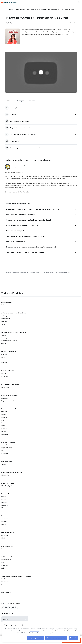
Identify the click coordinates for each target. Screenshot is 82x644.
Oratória (4, 348)
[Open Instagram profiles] (18, 612)
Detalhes (31, 102)
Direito (3, 419)
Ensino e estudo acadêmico (11, 413)
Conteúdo (10, 102)
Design (4, 378)
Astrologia (5, 320)
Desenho (4, 526)
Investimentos (6, 458)
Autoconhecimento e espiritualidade (14, 317)
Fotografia (5, 381)
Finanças (4, 455)
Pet (3, 309)
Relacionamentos (7, 550)
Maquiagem (5, 509)
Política (4, 436)
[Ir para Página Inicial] (10, 2)
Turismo (4, 468)
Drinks (3, 361)
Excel (3, 583)
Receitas (4, 367)
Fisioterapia (5, 570)
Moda (3, 512)
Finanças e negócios (8, 446)
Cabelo (4, 501)
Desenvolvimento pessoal (9, 345)
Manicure (4, 507)
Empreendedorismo (7, 452)
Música (3, 529)
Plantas (4, 542)
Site (3, 589)
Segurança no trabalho (8, 405)
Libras (3, 430)
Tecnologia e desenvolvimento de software (16, 580)
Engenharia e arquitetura (10, 399)
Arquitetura (5, 402)
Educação (4, 422)
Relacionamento (6, 553)
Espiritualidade (6, 323)
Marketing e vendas (8, 487)
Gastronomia (5, 364)
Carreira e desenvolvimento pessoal (14, 336)
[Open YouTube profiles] (14, 612)
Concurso (4, 416)
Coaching (4, 342)
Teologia (4, 328)
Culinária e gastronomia (9, 356)
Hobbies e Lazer (7, 466)
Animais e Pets (6, 306)
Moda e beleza (6, 498)
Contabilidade (6, 449)
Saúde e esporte (7, 561)
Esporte (4, 567)
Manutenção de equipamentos (12, 476)
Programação (5, 586)
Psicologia (5, 438)
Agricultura (5, 539)
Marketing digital (7, 490)
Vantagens (21, 102)
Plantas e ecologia (8, 537)
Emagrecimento (6, 564)
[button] (39, 109)
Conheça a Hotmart (9, 618)
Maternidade (5, 391)
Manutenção (5, 479)
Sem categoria (6, 597)
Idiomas (4, 427)
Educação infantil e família (10, 389)
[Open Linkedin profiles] (11, 612)
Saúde (3, 572)
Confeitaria (5, 359)
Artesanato (5, 523)
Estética (4, 504)
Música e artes (6, 520)
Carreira (4, 339)
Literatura (4, 433)
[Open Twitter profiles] (7, 612)
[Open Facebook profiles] (3, 612)
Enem (3, 424)
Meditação (5, 326)
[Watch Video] (41, 73)
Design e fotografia (8, 375)
